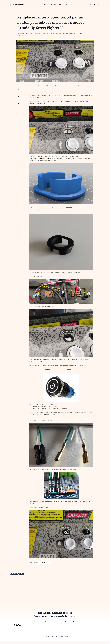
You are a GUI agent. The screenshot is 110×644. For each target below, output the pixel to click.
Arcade (26, 38)
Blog (60, 5)
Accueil (46, 5)
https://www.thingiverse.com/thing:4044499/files (43, 162)
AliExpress (48, 372)
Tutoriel (21, 38)
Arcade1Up (36, 566)
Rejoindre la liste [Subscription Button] (70, 625)
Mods (49, 566)
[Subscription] (47, 625)
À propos (53, 5)
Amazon (69, 372)
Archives (66, 5)
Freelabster (69, 210)
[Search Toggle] (93, 6)
